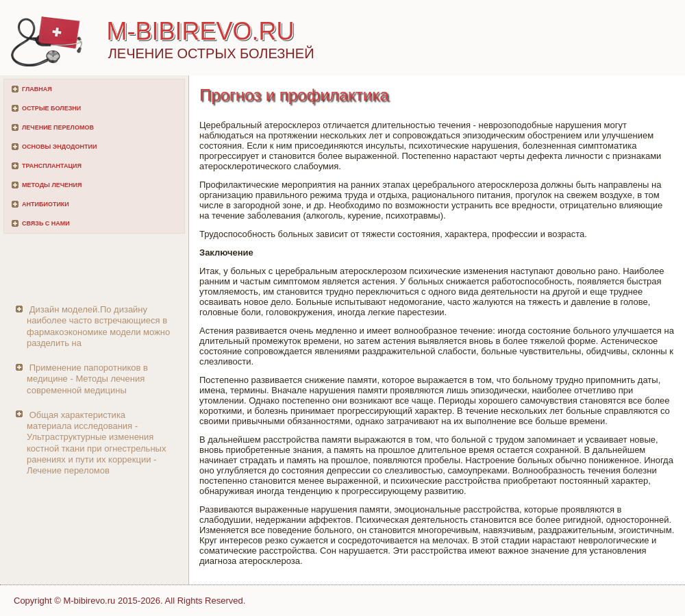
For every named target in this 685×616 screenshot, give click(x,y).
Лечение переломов (58, 127)
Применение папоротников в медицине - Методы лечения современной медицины (87, 379)
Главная (37, 89)
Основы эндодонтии (59, 147)
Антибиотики (46, 204)
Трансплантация (52, 166)
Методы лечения (52, 185)
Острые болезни (51, 108)
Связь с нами (46, 223)
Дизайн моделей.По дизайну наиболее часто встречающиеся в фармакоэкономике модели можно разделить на (98, 326)
